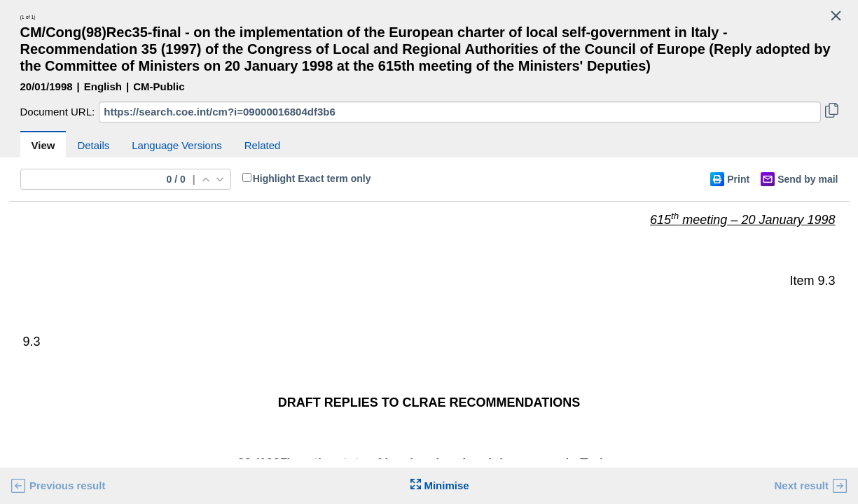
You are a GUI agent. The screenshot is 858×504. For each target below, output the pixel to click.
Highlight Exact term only (312, 178)
